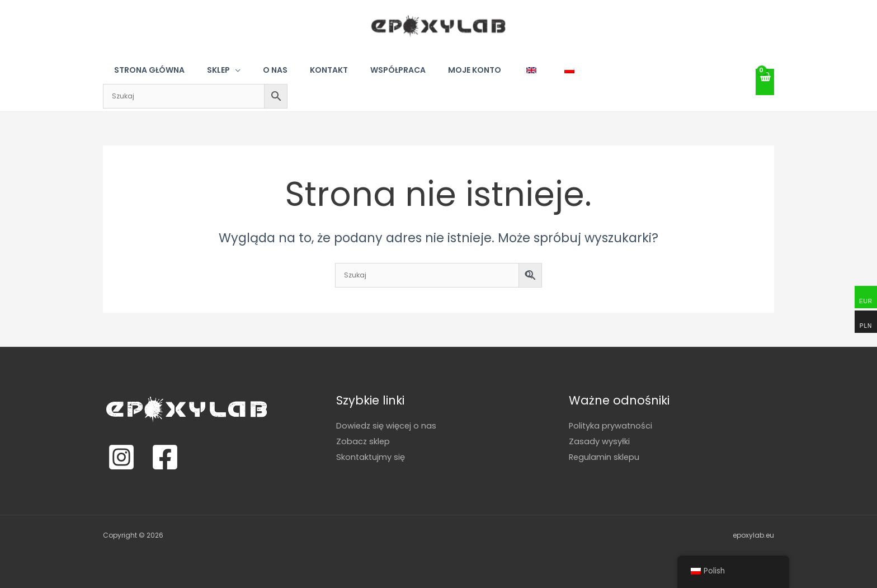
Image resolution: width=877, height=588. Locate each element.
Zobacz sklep (364, 441)
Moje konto (475, 70)
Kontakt (329, 70)
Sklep (218, 70)
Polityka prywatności (611, 425)
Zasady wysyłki (599, 441)
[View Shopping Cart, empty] (765, 82)
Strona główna (149, 70)
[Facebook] (165, 457)
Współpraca (398, 70)
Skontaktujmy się (371, 456)
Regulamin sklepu (605, 456)
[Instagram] (121, 457)
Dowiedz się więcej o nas (387, 425)
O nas (275, 70)
